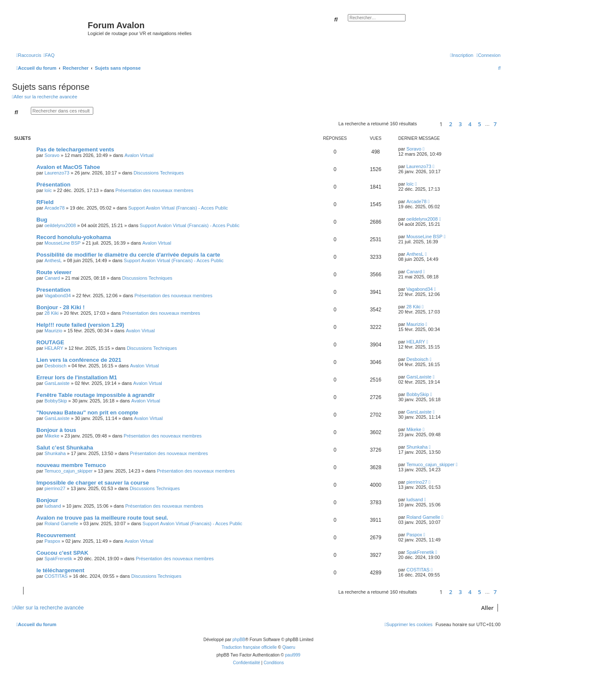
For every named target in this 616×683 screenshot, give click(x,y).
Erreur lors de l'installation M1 (77, 377)
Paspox (52, 541)
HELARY (54, 348)
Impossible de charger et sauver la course (93, 483)
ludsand (53, 506)
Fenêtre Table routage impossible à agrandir (96, 395)
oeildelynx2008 (60, 225)
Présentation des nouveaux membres (154, 190)
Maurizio (53, 331)
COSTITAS (56, 576)
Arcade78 (55, 208)
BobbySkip (56, 401)
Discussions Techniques (158, 173)
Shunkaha (55, 453)
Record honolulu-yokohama (74, 237)
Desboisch (55, 366)
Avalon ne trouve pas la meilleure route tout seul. (102, 518)
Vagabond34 (58, 296)
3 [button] (460, 124)
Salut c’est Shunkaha (65, 448)
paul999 (293, 655)
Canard (52, 278)
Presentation (53, 290)
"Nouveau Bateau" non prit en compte (87, 412)
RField (45, 202)
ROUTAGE (50, 342)
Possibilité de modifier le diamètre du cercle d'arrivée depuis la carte (128, 255)
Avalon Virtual (139, 155)
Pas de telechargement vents (75, 149)
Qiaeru (289, 647)
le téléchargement (60, 570)
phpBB (239, 640)
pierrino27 (55, 488)
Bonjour (47, 500)
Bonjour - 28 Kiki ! (61, 307)
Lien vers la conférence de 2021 (79, 360)
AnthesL (53, 260)
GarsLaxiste (57, 383)
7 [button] (495, 124)
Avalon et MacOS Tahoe (68, 167)
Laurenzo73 (57, 173)
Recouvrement (56, 535)
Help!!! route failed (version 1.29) (80, 325)
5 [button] (479, 124)
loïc (48, 190)
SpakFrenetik (58, 559)
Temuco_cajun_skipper (69, 471)
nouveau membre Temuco (71, 465)
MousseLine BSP (62, 243)
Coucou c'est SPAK (62, 553)
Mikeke (52, 436)
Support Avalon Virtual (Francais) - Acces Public (178, 208)
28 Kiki (52, 313)
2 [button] (451, 124)
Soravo (52, 155)
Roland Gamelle (61, 523)
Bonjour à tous (56, 430)
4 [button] (470, 124)
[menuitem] (49, 55)
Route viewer (54, 272)
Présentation (53, 185)
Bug (42, 220)
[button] (427, 124)
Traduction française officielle (249, 647)
